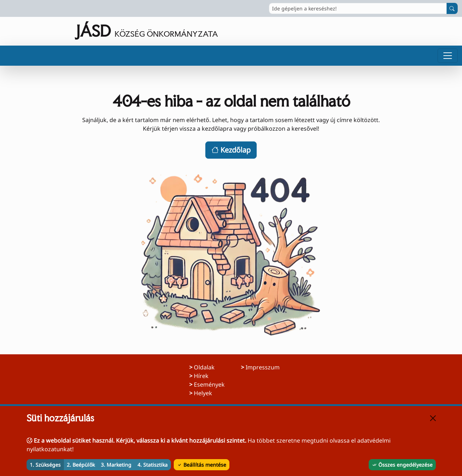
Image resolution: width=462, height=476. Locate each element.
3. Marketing (116, 465)
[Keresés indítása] (452, 8)
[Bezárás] (433, 418)
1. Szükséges (45, 465)
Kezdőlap (231, 150)
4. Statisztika (153, 465)
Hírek (201, 376)
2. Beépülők (81, 465)
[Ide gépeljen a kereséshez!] (358, 8)
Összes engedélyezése (402, 465)
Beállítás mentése (202, 465)
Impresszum (263, 367)
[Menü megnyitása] (448, 56)
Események (209, 384)
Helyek (203, 393)
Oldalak (204, 367)
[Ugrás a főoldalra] (111, 31)
